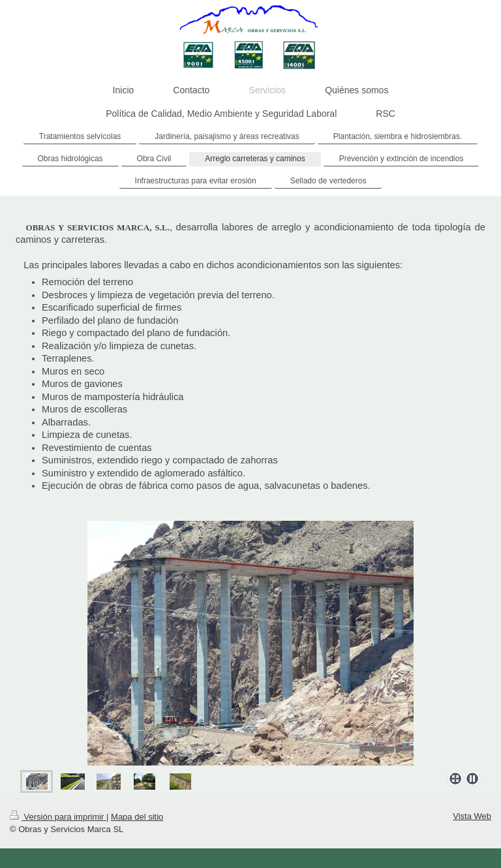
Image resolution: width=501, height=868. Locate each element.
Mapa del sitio (137, 817)
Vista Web (472, 816)
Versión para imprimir (58, 817)
